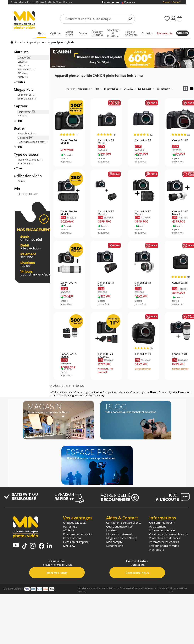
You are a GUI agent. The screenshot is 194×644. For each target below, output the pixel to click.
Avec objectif (27, 134)
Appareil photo (35, 42)
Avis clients (86, 89)
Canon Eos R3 (143, 354)
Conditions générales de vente (169, 534)
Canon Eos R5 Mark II (106, 142)
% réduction (165, 89)
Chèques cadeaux (74, 523)
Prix (99, 89)
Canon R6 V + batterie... (105, 355)
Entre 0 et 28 (26, 95)
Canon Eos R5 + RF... (106, 284)
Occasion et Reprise (76, 542)
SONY (23, 77)
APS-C (23, 116)
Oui (22, 181)
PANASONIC (27, 69)
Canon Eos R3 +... (180, 355)
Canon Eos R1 (180, 283)
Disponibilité (113, 89)
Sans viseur (25, 164)
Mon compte (114, 542)
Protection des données (165, 538)
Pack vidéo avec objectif (33, 142)
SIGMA (23, 73)
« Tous (18, 121)
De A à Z (130, 89)
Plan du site (157, 550)
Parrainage (70, 526)
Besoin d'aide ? (172, 2)
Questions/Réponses (119, 526)
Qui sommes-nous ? (162, 523)
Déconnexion (115, 546)
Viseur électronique (31, 160)
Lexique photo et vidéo (164, 546)
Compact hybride (88, 392)
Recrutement (158, 526)
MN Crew (69, 546)
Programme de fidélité (78, 534)
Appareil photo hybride (61, 42)
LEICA (22, 62)
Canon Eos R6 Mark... (143, 213)
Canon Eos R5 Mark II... (69, 355)
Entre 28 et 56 (27, 99)
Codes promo (72, 538)
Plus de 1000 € (28, 194)
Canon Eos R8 (180, 140)
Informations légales (162, 530)
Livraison (112, 530)
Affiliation (69, 530)
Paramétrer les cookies (164, 542)
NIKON (24, 66)
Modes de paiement (119, 534)
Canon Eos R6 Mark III (69, 142)
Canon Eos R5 (143, 140)
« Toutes (19, 82)
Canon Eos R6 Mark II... (69, 213)
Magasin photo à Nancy (121, 538)
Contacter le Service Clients (124, 523)
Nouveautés (147, 89)
